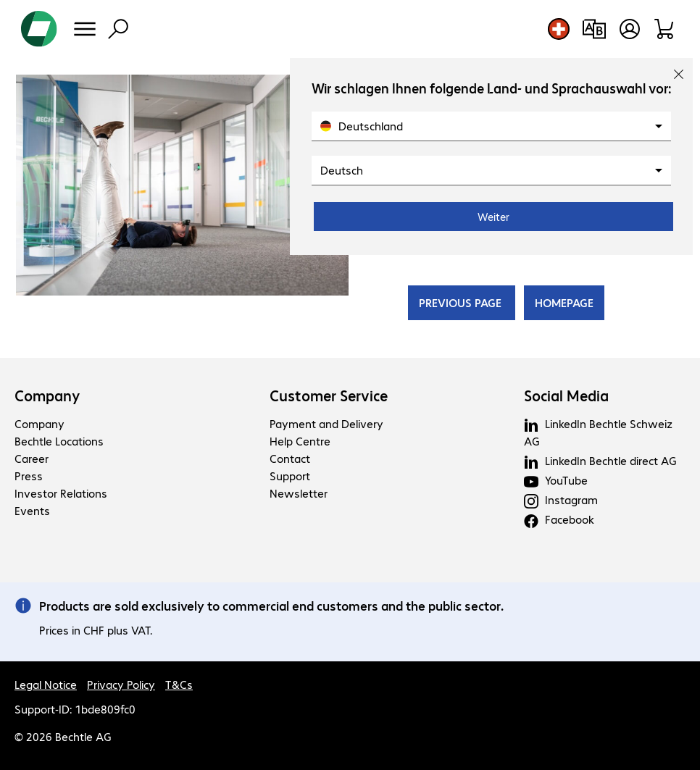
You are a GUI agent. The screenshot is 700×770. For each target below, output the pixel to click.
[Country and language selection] (559, 29)
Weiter (493, 217)
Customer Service (329, 396)
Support (290, 476)
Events (32, 510)
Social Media (566, 396)
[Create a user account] (630, 29)
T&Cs (179, 684)
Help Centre (300, 441)
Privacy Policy (121, 684)
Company (47, 396)
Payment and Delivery (326, 423)
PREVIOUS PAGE (462, 302)
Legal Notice (46, 684)
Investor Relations (61, 493)
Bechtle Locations (59, 441)
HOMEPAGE (564, 302)
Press (29, 476)
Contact (290, 458)
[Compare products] (594, 29)
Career (32, 458)
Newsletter (299, 493)
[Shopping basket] (665, 29)
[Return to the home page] (39, 29)
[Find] (118, 29)
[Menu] (85, 29)
